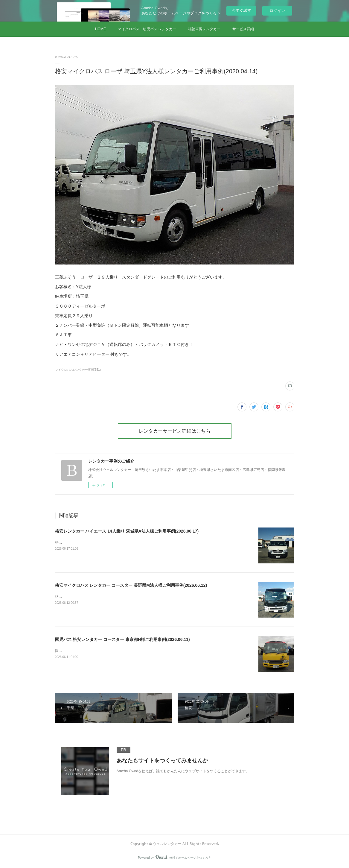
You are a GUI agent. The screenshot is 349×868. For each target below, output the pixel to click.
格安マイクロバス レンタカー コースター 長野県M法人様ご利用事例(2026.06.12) (131, 585)
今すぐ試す (241, 10)
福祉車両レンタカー (204, 29)
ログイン (277, 11)
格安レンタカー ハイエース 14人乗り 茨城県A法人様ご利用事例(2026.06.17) (127, 531)
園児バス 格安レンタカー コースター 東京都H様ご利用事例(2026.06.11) (122, 639)
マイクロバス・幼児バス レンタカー (147, 29)
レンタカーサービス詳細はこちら (175, 431)
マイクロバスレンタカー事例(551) (78, 370)
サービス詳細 (243, 29)
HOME (100, 29)
